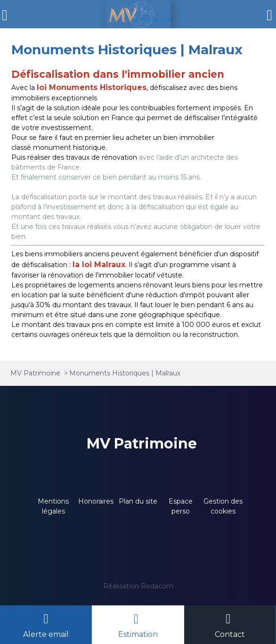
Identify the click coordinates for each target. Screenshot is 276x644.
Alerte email (46, 634)
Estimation (138, 634)
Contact (230, 634)
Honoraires (96, 501)
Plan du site (138, 501)
